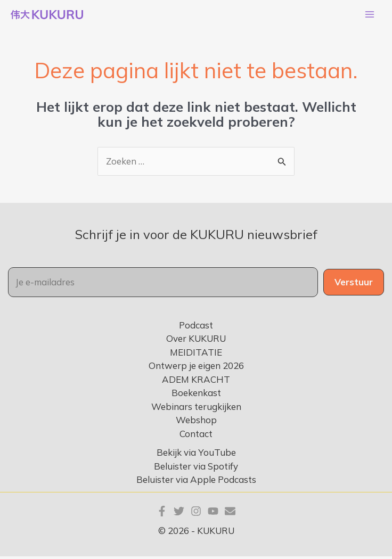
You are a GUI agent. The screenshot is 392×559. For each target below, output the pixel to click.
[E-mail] (230, 514)
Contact (196, 436)
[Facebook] (162, 514)
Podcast (196, 328)
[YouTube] (213, 514)
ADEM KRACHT (196, 382)
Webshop (196, 423)
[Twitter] (179, 514)
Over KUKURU (196, 342)
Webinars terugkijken (196, 409)
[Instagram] (196, 514)
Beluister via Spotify (196, 469)
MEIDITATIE (196, 355)
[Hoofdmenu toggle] (370, 16)
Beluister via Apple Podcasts (196, 483)
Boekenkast (196, 396)
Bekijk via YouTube (196, 455)
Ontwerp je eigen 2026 (196, 369)
